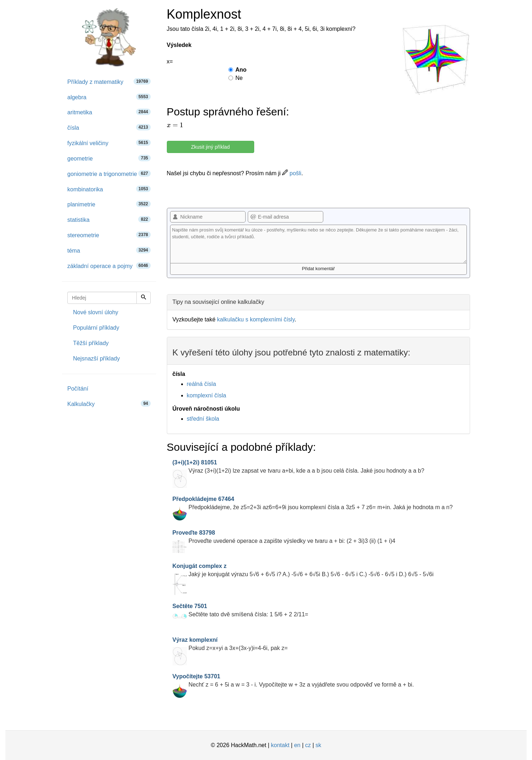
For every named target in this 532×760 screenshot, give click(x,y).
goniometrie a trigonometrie (109, 174)
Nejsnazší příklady (96, 359)
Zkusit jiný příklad (211, 147)
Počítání (78, 389)
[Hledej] (144, 298)
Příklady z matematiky (109, 82)
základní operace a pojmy (109, 266)
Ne (236, 78)
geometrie (109, 158)
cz (308, 745)
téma (109, 250)
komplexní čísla (207, 395)
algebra (109, 97)
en (297, 745)
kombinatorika (109, 189)
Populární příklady (96, 328)
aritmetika (109, 112)
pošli (292, 173)
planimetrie (109, 204)
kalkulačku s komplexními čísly (256, 319)
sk (318, 745)
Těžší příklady (91, 343)
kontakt (280, 745)
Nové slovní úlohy (96, 312)
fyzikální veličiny (109, 143)
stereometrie (109, 235)
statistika (109, 219)
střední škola (203, 419)
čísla (109, 127)
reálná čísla (202, 384)
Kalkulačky (109, 404)
